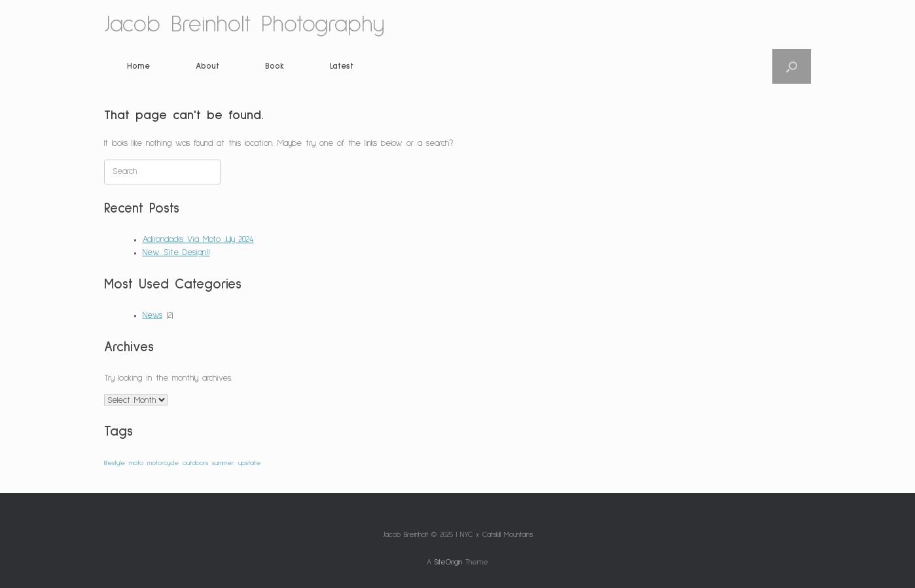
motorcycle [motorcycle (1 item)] (163, 463)
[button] (792, 66)
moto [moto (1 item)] (136, 463)
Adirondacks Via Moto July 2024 (198, 240)
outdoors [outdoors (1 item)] (195, 463)
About (207, 66)
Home (138, 66)
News (152, 316)
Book (275, 66)
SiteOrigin (448, 562)
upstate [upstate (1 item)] (249, 463)
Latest (342, 66)
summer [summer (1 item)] (223, 463)
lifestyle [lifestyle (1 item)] (115, 463)
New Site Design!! (176, 253)
